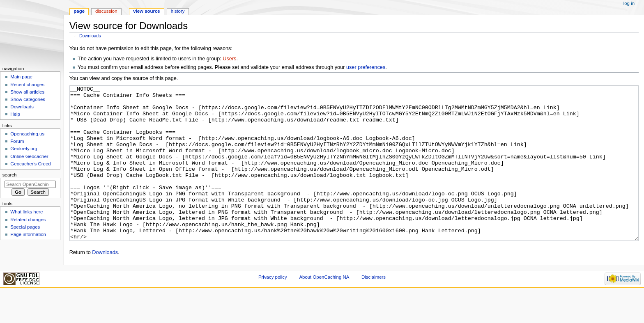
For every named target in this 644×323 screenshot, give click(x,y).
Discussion (106, 11)
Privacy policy (273, 308)
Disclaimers (374, 308)
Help (15, 114)
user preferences (366, 67)
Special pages (25, 227)
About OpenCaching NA (324, 308)
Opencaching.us (27, 134)
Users (229, 59)
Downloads (90, 36)
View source (147, 11)
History (178, 11)
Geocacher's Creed (30, 164)
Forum (17, 141)
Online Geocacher (29, 156)
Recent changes (27, 85)
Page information (28, 234)
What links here (26, 212)
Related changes (28, 220)
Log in (629, 3)
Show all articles (27, 92)
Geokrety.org (24, 149)
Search (10, 175)
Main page (21, 77)
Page (79, 11)
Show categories (28, 99)
